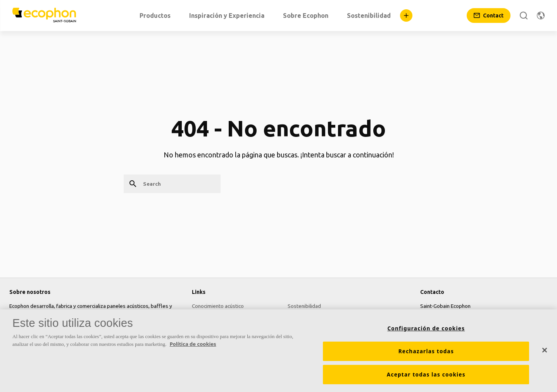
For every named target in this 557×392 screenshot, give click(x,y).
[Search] (524, 16)
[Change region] (541, 16)
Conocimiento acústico (218, 306)
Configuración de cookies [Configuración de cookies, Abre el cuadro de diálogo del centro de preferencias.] (426, 328)
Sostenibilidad (304, 306)
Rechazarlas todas (426, 351)
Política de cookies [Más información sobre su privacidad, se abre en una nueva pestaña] (193, 344)
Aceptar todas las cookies (426, 375)
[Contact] (489, 16)
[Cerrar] (545, 350)
